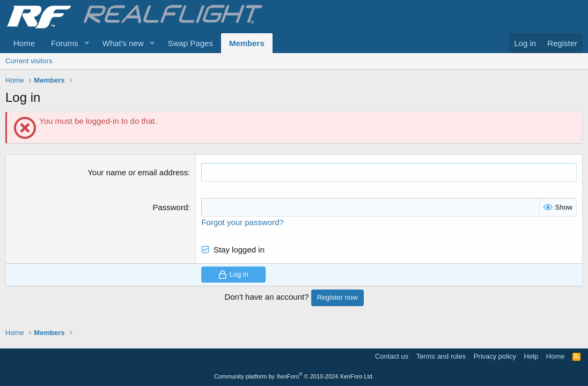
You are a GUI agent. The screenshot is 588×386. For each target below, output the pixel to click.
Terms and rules (441, 356)
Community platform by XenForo (294, 376)
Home (24, 43)
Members (247, 43)
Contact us (392, 356)
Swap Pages (190, 43)
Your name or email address (138, 172)
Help (531, 356)
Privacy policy (495, 356)
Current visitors (29, 61)
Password (170, 207)
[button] (87, 43)
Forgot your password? (242, 222)
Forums (65, 43)
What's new (123, 43)
